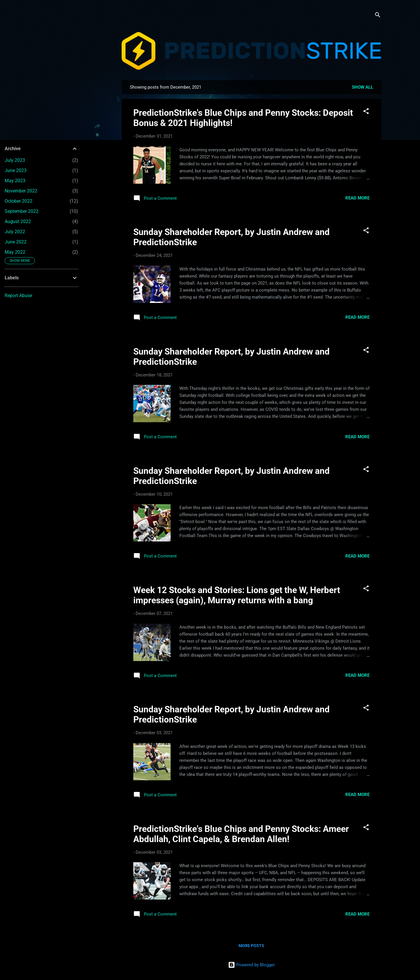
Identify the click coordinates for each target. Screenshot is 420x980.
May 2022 (15, 252)
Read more (357, 198)
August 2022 (18, 221)
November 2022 (21, 191)
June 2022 (16, 242)
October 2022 (19, 201)
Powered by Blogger (251, 965)
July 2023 (15, 160)
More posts (251, 946)
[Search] (378, 16)
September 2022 (22, 211)
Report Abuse (18, 296)
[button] (366, 112)
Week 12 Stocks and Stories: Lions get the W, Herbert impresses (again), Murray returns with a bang (237, 595)
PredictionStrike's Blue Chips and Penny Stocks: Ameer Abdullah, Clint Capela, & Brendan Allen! (241, 834)
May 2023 (15, 181)
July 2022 (15, 232)
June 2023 (16, 170)
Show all (362, 87)
